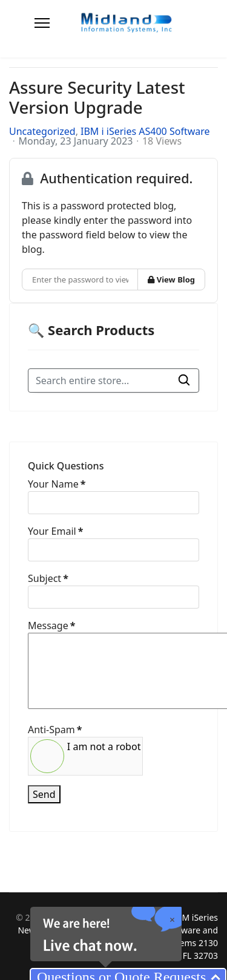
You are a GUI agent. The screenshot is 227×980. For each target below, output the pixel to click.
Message (51, 626)
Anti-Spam (55, 730)
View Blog (171, 279)
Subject (48, 578)
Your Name (57, 484)
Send (44, 794)
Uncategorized (42, 131)
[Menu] (42, 23)
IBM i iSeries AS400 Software (145, 131)
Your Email (55, 531)
